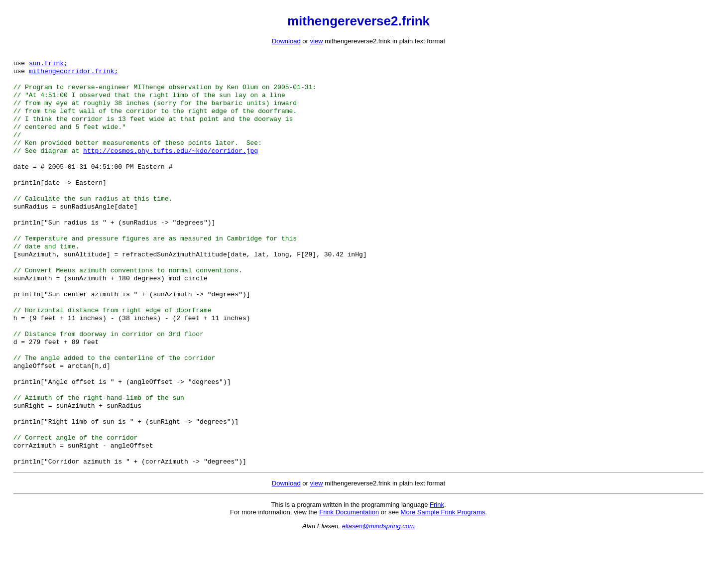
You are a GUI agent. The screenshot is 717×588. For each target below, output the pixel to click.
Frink (437, 556)
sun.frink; (48, 65)
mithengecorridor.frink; (73, 74)
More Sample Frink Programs (443, 564)
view (316, 41)
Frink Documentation (349, 564)
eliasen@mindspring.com (378, 578)
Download (286, 41)
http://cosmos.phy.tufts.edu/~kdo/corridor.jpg (171, 163)
